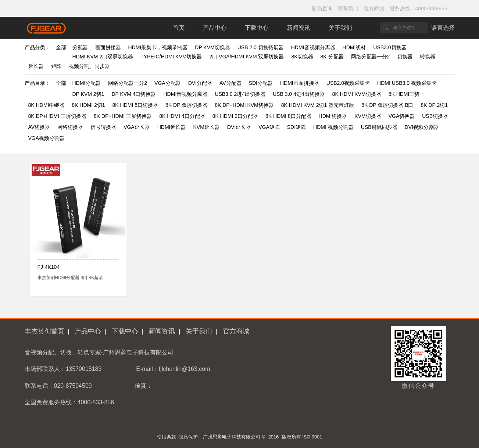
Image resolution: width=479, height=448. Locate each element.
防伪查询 (322, 8)
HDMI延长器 (172, 127)
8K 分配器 (332, 57)
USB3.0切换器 (390, 47)
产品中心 (215, 28)
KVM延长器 (207, 127)
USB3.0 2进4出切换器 (240, 94)
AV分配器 (230, 83)
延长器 (36, 66)
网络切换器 (70, 127)
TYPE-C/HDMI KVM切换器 (171, 57)
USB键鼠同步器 (379, 127)
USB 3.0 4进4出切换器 (299, 94)
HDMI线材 (354, 47)
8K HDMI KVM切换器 (357, 94)
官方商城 (374, 8)
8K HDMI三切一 (407, 94)
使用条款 (167, 437)
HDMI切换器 (333, 116)
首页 (179, 28)
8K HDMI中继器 (47, 105)
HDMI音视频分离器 (313, 47)
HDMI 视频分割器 (333, 127)
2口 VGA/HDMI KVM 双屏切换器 (246, 57)
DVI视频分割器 (422, 127)
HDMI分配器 (87, 83)
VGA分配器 (168, 83)
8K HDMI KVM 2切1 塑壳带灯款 (318, 105)
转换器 (428, 57)
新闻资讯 (299, 28)
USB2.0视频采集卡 (348, 83)
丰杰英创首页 (44, 331)
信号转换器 (103, 127)
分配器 (80, 47)
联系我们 (348, 8)
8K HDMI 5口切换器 (135, 105)
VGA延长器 (137, 127)
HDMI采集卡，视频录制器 (158, 47)
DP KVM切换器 (212, 47)
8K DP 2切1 (434, 105)
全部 (61, 47)
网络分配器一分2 (371, 57)
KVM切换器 (368, 116)
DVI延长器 (239, 127)
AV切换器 (39, 127)
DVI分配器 (200, 83)
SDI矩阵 (296, 127)
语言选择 (443, 28)
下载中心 (257, 28)
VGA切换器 (402, 116)
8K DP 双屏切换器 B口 (387, 105)
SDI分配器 (261, 83)
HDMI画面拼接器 (300, 83)
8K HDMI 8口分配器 (288, 116)
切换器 (405, 57)
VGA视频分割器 (47, 138)
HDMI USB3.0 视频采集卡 (407, 83)
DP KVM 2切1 (88, 94)
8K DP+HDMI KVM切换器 (244, 105)
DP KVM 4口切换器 (134, 94)
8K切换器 (302, 57)
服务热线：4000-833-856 (418, 8)
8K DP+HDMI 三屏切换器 (57, 116)
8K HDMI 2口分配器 (235, 116)
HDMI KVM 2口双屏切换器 (103, 57)
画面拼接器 (108, 47)
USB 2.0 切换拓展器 (261, 47)
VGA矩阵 (269, 127)
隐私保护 (188, 437)
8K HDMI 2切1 (88, 105)
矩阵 (56, 66)
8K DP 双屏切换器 (186, 105)
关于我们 (340, 28)
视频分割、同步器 (89, 66)
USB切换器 (435, 116)
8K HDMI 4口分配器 (182, 116)
